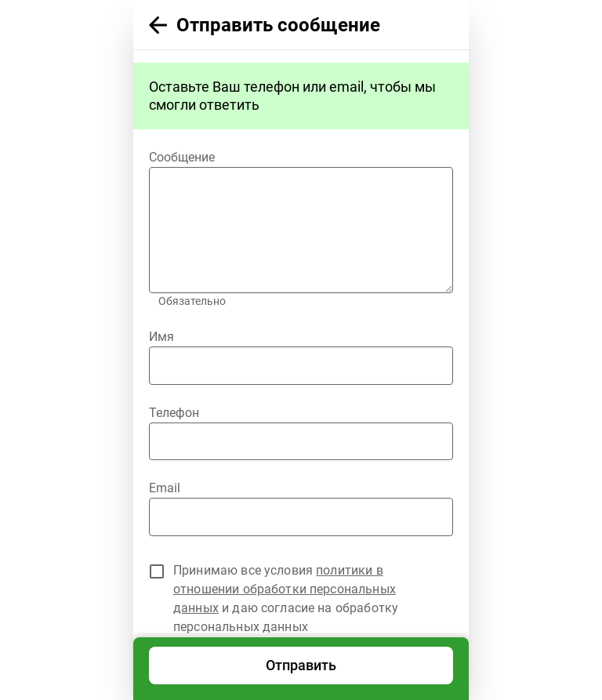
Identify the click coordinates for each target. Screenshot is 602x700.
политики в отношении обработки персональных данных (285, 589)
